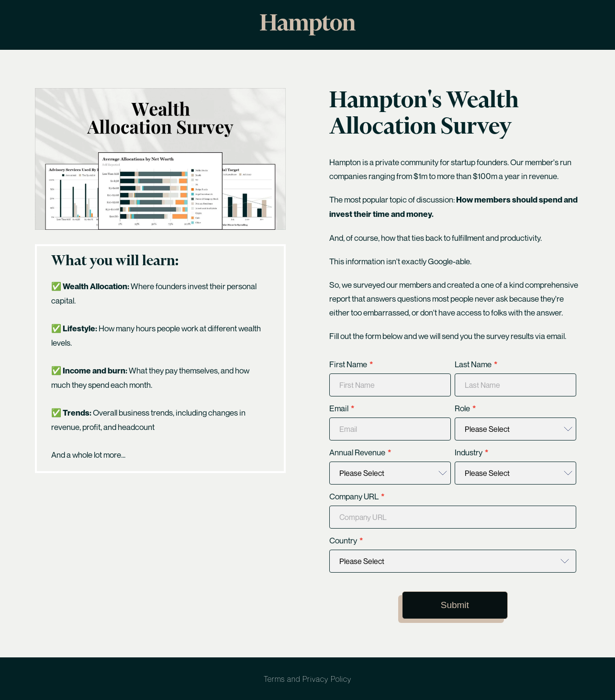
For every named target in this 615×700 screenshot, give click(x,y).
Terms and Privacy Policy (307, 679)
